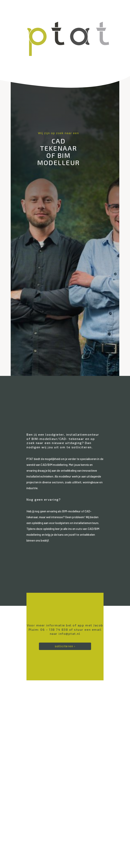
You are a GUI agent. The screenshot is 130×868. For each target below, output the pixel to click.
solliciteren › (65, 646)
